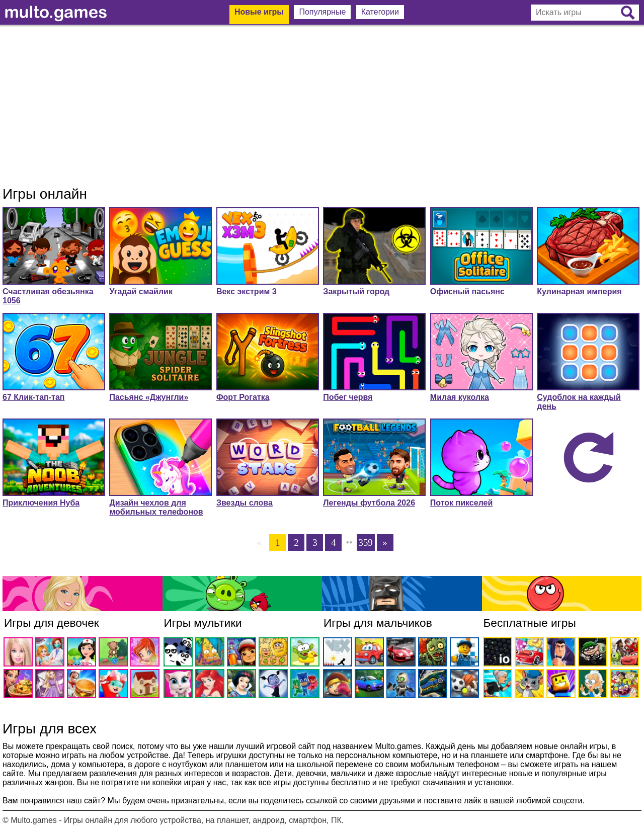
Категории (380, 12)
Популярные (322, 12)
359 (366, 542)
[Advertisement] (322, 106)
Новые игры (259, 12)
